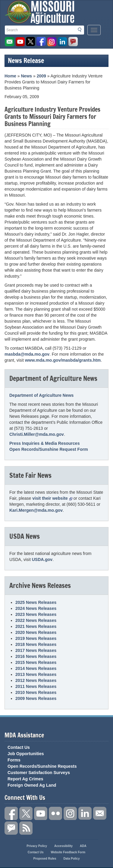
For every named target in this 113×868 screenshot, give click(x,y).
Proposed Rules (45, 859)
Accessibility (63, 846)
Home (10, 76)
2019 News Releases (36, 638)
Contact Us (19, 747)
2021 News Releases (36, 626)
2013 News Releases (36, 674)
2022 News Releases (36, 620)
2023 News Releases (36, 614)
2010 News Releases (36, 692)
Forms (14, 760)
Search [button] (81, 30)
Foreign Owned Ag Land (32, 785)
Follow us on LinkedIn (85, 813)
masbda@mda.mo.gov (27, 354)
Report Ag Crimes (25, 779)
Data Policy (72, 859)
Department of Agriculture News (41, 395)
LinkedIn (62, 42)
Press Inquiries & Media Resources (44, 443)
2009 (41, 76)
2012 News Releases (36, 680)
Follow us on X (26, 813)
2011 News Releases (36, 686)
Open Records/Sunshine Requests (42, 766)
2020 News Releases (36, 632)
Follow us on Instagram (52, 42)
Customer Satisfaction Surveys (39, 773)
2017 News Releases (36, 650)
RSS (26, 828)
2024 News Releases (36, 608)
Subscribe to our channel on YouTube (41, 813)
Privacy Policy (37, 846)
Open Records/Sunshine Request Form (49, 449)
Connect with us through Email (100, 813)
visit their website (52, 498)
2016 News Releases (36, 656)
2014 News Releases (36, 668)
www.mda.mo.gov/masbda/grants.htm (63, 360)
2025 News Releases (36, 602)
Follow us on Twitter (31, 42)
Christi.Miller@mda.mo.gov (37, 434)
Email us (10, 42)
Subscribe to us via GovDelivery (73, 42)
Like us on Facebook (41, 42)
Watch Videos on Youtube (20, 42)
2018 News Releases (36, 644)
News (26, 76)
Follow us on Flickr (55, 813)
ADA (83, 846)
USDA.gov (42, 559)
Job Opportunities (26, 754)
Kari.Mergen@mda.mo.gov (36, 510)
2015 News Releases (36, 662)
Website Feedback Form (68, 852)
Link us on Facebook (11, 813)
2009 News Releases (36, 698)
